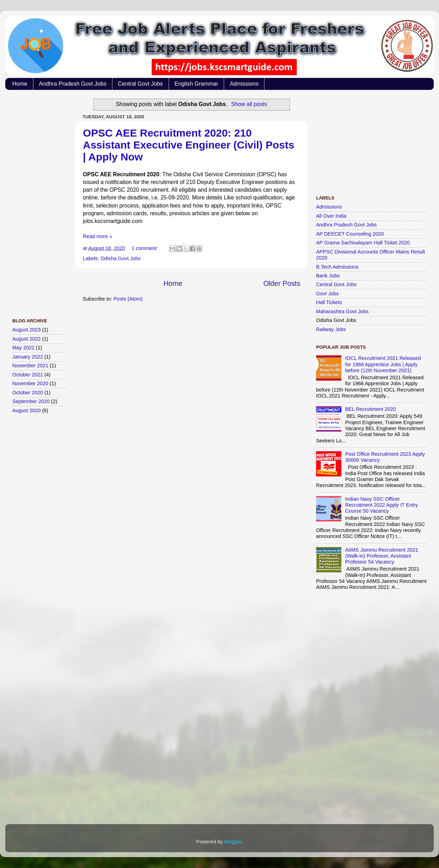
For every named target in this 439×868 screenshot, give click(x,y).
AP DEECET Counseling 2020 (350, 234)
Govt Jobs (327, 294)
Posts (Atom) (128, 299)
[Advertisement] (40, 200)
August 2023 (27, 330)
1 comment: (145, 248)
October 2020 (28, 393)
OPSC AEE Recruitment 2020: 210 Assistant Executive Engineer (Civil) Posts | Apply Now (189, 145)
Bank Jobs (328, 276)
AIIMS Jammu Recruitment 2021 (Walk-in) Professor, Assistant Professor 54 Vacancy (382, 556)
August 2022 (27, 339)
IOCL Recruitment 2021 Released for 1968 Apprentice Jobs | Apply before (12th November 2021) (383, 364)
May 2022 (23, 348)
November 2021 (30, 366)
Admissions (244, 84)
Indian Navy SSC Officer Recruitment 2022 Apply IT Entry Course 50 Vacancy (382, 505)
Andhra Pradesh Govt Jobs (73, 84)
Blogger (233, 842)
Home (20, 84)
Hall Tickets (329, 302)
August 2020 (27, 410)
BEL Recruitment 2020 (371, 409)
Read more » (97, 236)
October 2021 (28, 375)
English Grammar (196, 84)
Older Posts (282, 283)
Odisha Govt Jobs (120, 258)
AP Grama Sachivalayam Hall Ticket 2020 (363, 243)
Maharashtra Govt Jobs (342, 311)
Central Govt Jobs (140, 84)
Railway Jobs (331, 329)
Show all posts (249, 104)
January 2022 (28, 357)
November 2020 (30, 383)
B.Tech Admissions (337, 267)
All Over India (331, 216)
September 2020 (31, 401)
